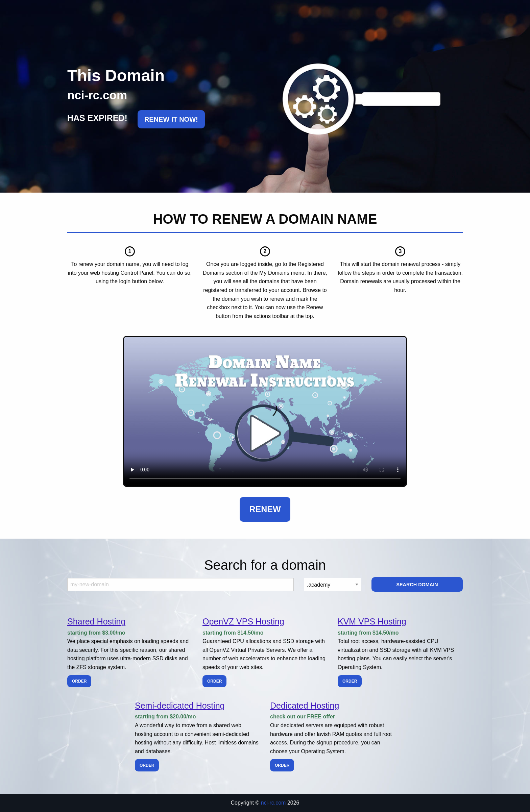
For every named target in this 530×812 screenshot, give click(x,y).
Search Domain (417, 585)
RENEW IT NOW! (171, 119)
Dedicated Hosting (305, 706)
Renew (265, 509)
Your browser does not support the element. (265, 411)
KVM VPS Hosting (372, 621)
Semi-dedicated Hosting (180, 706)
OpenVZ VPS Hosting (243, 621)
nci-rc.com (273, 803)
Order (79, 681)
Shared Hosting (96, 621)
